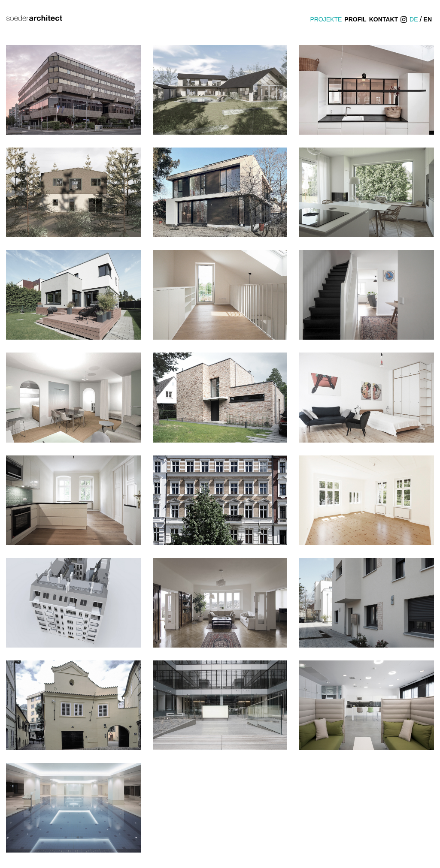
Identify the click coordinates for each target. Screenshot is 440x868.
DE (414, 19)
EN (428, 19)
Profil (355, 19)
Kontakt (384, 19)
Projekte (326, 19)
